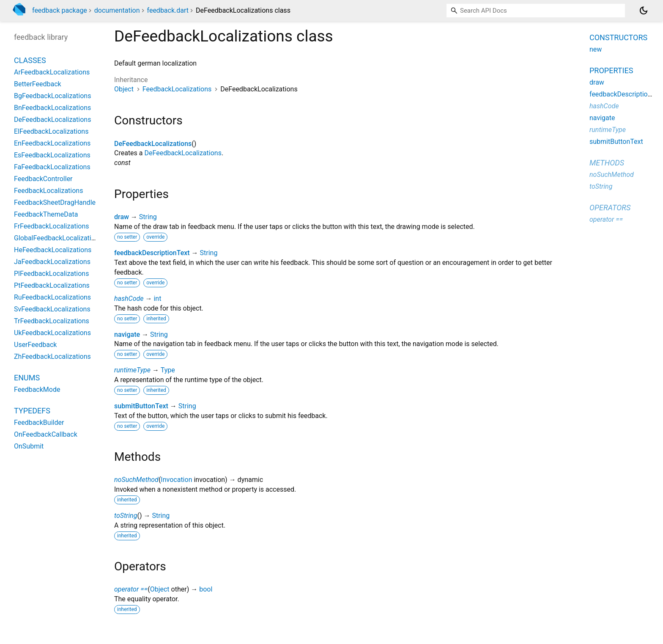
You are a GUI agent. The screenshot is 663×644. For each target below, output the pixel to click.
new (596, 49)
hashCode (129, 299)
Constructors (618, 37)
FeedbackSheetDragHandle (55, 202)
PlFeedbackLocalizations (51, 274)
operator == (131, 589)
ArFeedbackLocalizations (52, 72)
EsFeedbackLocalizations (52, 155)
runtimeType (132, 370)
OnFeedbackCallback (46, 434)
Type (168, 370)
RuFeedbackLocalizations (52, 297)
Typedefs (32, 411)
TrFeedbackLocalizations (52, 321)
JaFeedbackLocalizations (52, 262)
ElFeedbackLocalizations (51, 131)
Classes (30, 60)
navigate (127, 334)
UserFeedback (35, 345)
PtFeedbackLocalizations (52, 285)
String (148, 217)
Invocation (176, 480)
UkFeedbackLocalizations (52, 333)
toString (126, 516)
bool (206, 589)
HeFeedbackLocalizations (53, 250)
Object (124, 89)
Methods (607, 163)
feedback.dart (168, 10)
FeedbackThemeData (46, 214)
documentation (117, 10)
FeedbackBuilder (39, 422)
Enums (27, 378)
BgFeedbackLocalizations (52, 96)
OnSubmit (29, 446)
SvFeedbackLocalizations (52, 309)
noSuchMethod (136, 480)
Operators (610, 208)
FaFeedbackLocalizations (52, 167)
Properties (611, 70)
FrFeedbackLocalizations (52, 226)
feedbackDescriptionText (152, 253)
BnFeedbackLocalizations (52, 108)
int (157, 299)
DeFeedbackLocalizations (153, 144)
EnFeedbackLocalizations (52, 143)
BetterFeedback (38, 84)
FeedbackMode (37, 389)
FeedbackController (43, 179)
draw (122, 217)
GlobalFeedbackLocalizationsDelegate (71, 238)
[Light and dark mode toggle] (644, 11)
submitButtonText (141, 406)
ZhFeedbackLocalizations (52, 356)
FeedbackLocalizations (177, 89)
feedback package (60, 10)
